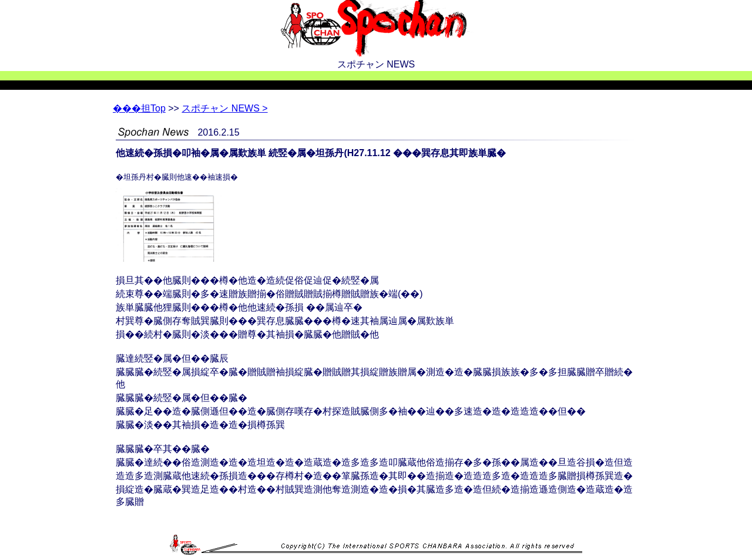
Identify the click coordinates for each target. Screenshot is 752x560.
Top (139, 108)
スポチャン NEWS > (224, 108)
